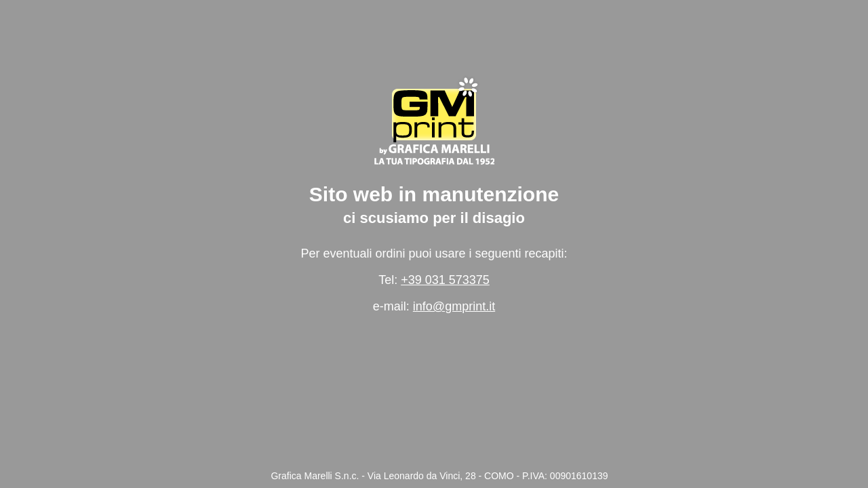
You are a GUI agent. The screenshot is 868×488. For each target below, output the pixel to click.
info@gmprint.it (454, 306)
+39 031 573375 (445, 280)
